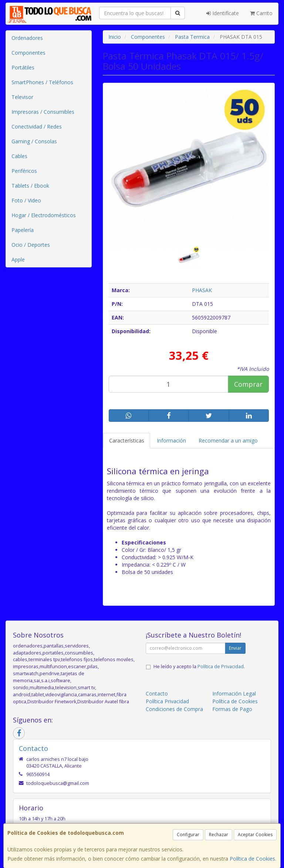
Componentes (28, 53)
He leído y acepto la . (199, 667)
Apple (18, 259)
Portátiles (23, 67)
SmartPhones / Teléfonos (42, 82)
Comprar (248, 384)
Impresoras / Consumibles (43, 112)
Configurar (188, 835)
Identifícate (223, 13)
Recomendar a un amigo (228, 440)
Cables (19, 156)
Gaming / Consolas (34, 141)
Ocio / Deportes (31, 245)
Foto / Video (26, 200)
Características (127, 440)
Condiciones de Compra (174, 709)
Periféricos (24, 171)
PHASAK (202, 290)
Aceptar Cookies (255, 835)
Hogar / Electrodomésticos (44, 215)
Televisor (22, 97)
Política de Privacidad (221, 667)
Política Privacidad (167, 701)
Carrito (261, 13)
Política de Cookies (252, 859)
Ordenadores (27, 38)
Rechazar (219, 835)
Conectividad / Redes (37, 127)
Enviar (235, 648)
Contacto (157, 693)
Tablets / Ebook (30, 186)
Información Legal (234, 693)
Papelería (23, 230)
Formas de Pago (232, 709)
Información (171, 440)
